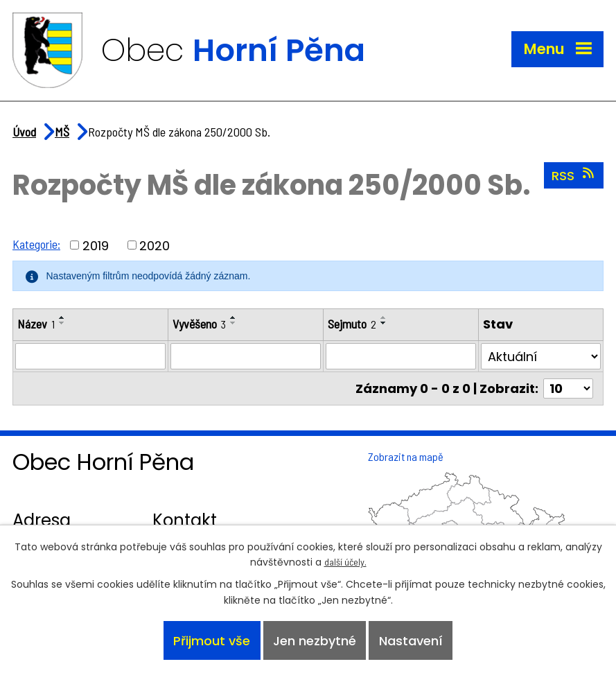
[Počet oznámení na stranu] (568, 388)
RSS (574, 175)
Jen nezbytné (315, 641)
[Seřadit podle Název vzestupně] (62, 317)
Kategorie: (36, 244)
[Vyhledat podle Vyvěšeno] (246, 356)
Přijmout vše (212, 641)
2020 (155, 245)
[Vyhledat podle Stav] (541, 356)
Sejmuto (352, 324)
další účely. (345, 562)
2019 (96, 245)
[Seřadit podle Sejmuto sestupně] (384, 323)
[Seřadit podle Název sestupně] (62, 323)
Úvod (24, 132)
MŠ (62, 132)
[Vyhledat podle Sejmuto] (401, 356)
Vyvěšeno (199, 324)
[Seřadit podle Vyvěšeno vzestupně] (234, 317)
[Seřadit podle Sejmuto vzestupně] (384, 317)
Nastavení (411, 641)
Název (36, 324)
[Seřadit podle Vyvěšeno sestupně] (234, 323)
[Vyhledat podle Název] (90, 356)
